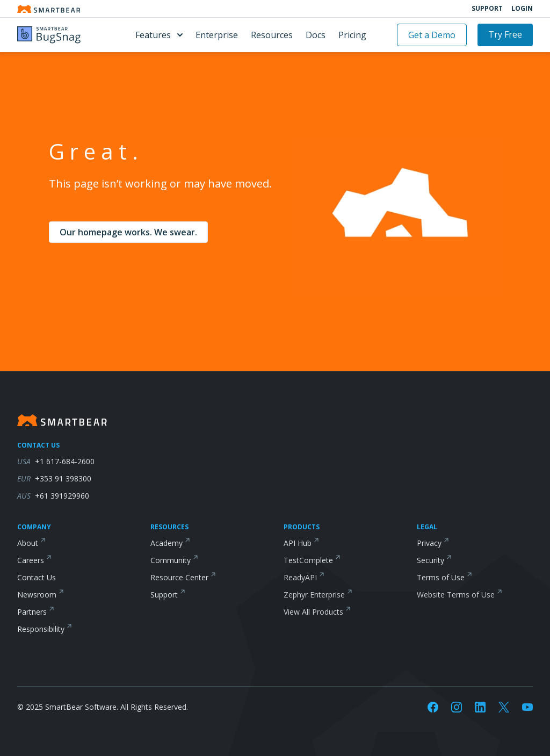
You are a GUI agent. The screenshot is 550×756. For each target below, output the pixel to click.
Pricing (352, 35)
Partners (32, 612)
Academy (167, 543)
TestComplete (308, 560)
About (28, 543)
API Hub (298, 543)
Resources (272, 35)
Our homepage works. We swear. (128, 232)
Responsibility (41, 629)
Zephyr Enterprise (314, 595)
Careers (31, 560)
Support (487, 9)
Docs (316, 35)
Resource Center (179, 577)
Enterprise (217, 35)
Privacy (429, 543)
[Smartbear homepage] (49, 9)
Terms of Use (441, 577)
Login (522, 9)
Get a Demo (432, 35)
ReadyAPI (300, 577)
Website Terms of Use (456, 595)
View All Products (313, 612)
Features (159, 35)
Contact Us (37, 577)
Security (430, 560)
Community (171, 560)
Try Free (505, 34)
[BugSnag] (61, 35)
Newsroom (37, 595)
